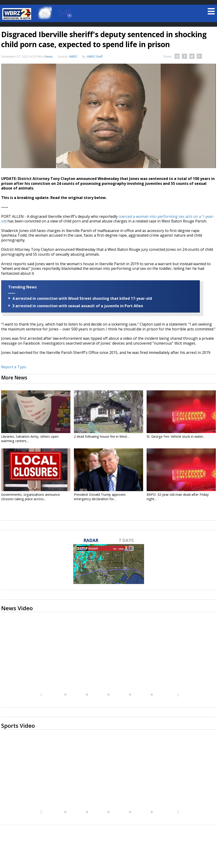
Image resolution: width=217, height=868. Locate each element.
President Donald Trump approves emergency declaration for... (100, 497)
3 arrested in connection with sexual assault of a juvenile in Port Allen (78, 306)
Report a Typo (14, 367)
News (49, 56)
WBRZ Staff (95, 56)
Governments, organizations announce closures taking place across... (31, 497)
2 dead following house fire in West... (102, 436)
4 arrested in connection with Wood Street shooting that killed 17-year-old (82, 298)
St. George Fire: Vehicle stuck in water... (176, 436)
